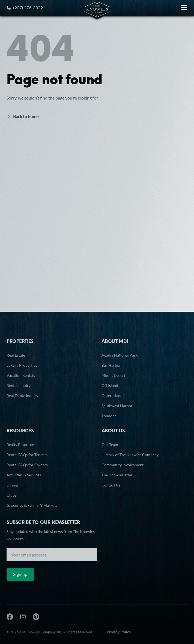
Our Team (110, 445)
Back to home (23, 116)
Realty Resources (21, 445)
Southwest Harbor (117, 406)
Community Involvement (123, 465)
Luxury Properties (22, 365)
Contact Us (111, 485)
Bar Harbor (111, 365)
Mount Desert (113, 375)
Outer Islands (113, 396)
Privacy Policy (119, 632)
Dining (12, 485)
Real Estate (16, 355)
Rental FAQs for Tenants (27, 455)
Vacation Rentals (21, 375)
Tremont (109, 416)
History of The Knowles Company (130, 455)
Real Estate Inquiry (22, 396)
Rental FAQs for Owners (27, 465)
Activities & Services (24, 475)
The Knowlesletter (117, 475)
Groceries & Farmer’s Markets (32, 505)
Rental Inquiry (19, 385)
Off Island (110, 385)
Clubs (11, 495)
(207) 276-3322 (25, 8)
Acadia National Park (120, 355)
